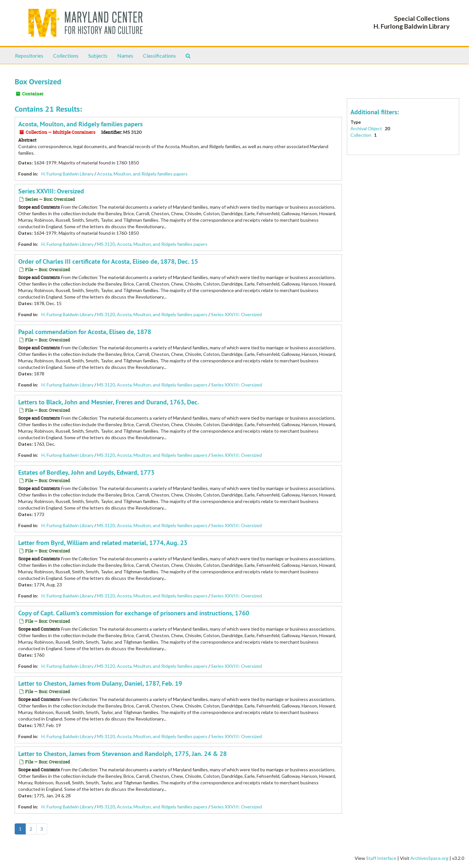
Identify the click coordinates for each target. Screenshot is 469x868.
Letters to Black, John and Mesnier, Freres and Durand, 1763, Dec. (109, 402)
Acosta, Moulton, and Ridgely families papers (80, 124)
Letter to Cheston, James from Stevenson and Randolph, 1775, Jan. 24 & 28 (122, 754)
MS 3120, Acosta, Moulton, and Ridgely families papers (152, 244)
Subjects (98, 56)
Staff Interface (381, 858)
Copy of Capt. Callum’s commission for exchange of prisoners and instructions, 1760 (134, 613)
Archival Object (367, 128)
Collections (66, 56)
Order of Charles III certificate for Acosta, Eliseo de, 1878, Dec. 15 (108, 261)
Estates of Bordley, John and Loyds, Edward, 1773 (86, 472)
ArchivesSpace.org (429, 858)
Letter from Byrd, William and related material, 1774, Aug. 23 (103, 543)
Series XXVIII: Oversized (51, 191)
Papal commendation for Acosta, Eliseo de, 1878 (85, 332)
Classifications (159, 56)
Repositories (29, 56)
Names (125, 56)
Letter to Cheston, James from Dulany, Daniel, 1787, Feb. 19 (100, 683)
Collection (361, 135)
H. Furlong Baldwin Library (67, 174)
